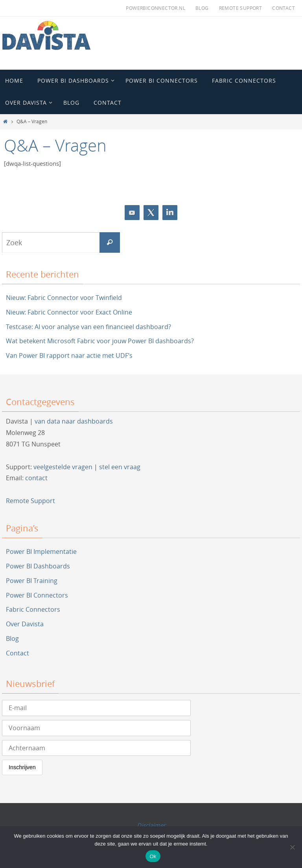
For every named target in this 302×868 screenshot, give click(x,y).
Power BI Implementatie (41, 552)
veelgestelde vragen (63, 467)
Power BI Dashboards (38, 566)
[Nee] (292, 847)
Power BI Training (32, 581)
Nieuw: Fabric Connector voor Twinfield (64, 298)
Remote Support (241, 8)
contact (36, 478)
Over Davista (25, 624)
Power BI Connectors (37, 595)
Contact (284, 8)
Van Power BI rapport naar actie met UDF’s (69, 355)
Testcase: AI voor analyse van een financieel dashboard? (88, 327)
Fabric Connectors (33, 609)
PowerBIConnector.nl (156, 8)
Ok (153, 856)
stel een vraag (120, 467)
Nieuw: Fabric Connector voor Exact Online (69, 312)
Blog (202, 8)
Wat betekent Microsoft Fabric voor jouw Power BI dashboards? (100, 341)
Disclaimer (151, 825)
